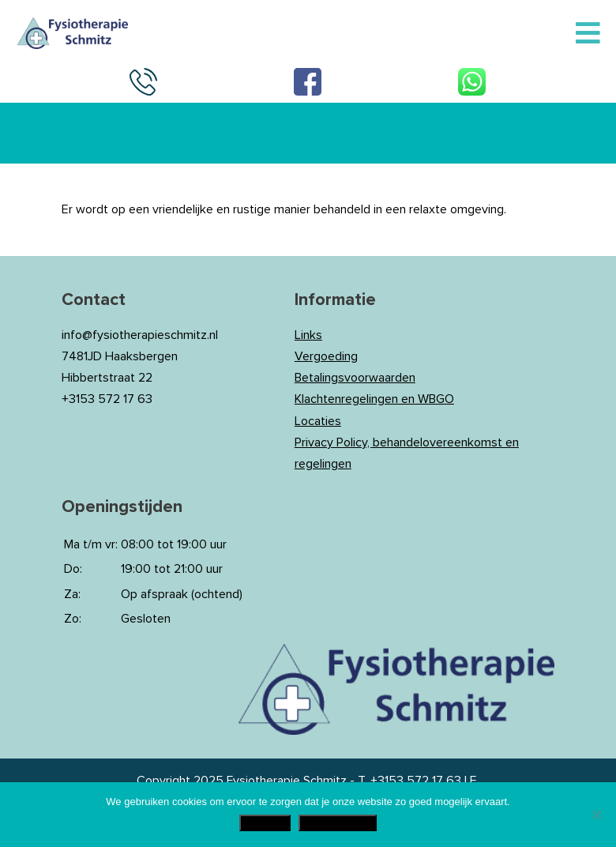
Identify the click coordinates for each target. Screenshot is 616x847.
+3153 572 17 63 (416, 781)
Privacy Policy (338, 823)
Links (308, 335)
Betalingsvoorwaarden (355, 378)
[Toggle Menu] (588, 34)
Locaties (318, 421)
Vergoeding (326, 356)
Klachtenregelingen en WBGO (374, 399)
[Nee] (596, 815)
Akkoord (265, 823)
